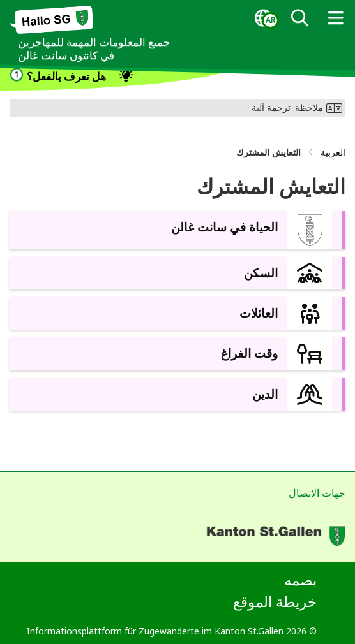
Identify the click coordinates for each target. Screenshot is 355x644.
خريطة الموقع (275, 601)
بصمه (300, 580)
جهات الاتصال (317, 493)
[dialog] (263, 18)
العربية (333, 152)
